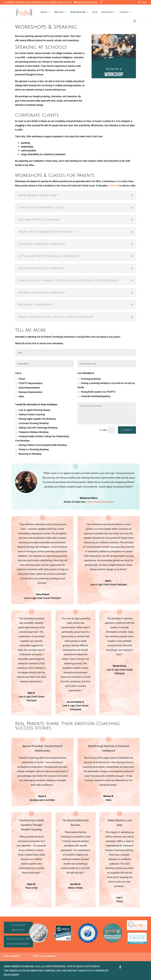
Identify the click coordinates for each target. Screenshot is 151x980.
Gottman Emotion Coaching (30, 414)
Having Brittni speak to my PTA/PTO (96, 392)
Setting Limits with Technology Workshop (36, 428)
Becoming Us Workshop (28, 454)
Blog (95, 12)
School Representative (28, 388)
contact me (114, 185)
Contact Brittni (18, 928)
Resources (107, 12)
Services (59, 12)
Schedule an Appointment (18, 941)
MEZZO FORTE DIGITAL (88, 966)
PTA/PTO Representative (29, 383)
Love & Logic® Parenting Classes (33, 410)
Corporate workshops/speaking (94, 396)
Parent (20, 379)
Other (20, 396)
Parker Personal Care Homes (100, 502)
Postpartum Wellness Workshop (32, 432)
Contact (124, 12)
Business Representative (29, 392)
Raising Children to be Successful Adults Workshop (41, 445)
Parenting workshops (89, 379)
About (44, 12)
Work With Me (78, 12)
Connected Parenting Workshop (32, 423)
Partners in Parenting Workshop (32, 449)
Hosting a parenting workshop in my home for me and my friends (106, 385)
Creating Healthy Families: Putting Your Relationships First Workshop (42, 438)
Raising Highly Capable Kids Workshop (35, 419)
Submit (127, 430)
